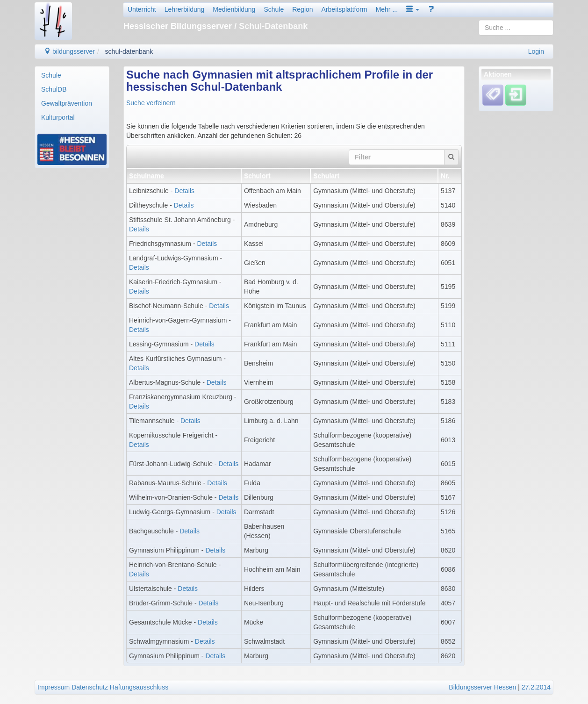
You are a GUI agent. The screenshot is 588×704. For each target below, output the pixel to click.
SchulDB (54, 89)
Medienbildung (234, 9)
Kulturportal (58, 117)
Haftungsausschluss (139, 687)
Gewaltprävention (67, 103)
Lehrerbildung (185, 9)
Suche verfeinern (151, 103)
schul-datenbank (129, 51)
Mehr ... (387, 9)
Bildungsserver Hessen (482, 687)
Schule (274, 9)
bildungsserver (69, 51)
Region (302, 9)
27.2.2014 (536, 687)
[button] (413, 9)
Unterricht (142, 9)
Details (184, 191)
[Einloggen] (516, 95)
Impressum (54, 687)
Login (536, 51)
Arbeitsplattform (344, 9)
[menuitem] (72, 75)
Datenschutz (90, 687)
